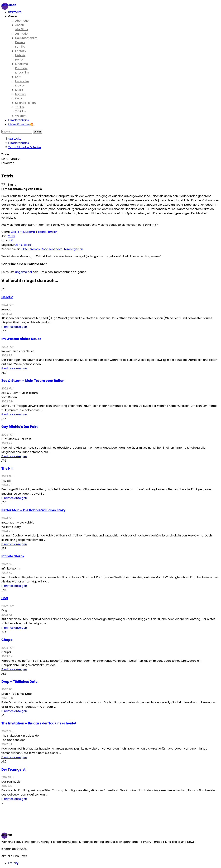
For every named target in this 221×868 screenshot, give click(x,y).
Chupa (7, 640)
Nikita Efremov (30, 249)
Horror (19, 60)
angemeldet (24, 272)
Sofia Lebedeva (52, 249)
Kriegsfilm (22, 73)
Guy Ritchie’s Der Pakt (20, 427)
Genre (13, 16)
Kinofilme (22, 64)
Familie (20, 47)
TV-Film (20, 111)
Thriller (20, 107)
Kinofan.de (9, 5)
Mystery (21, 94)
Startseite (15, 12)
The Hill (7, 469)
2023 (11, 236)
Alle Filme (22, 29)
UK (11, 240)
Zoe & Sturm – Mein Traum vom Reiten (33, 381)
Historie (20, 55)
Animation (22, 34)
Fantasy (21, 51)
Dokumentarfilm (26, 38)
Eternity (13, 863)
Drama (20, 42)
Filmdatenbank (19, 120)
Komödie (21, 68)
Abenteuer (22, 21)
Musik (19, 90)
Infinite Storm (13, 556)
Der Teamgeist (13, 770)
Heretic (7, 297)
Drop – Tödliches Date (19, 682)
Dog (5, 598)
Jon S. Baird (23, 245)
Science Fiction (25, 103)
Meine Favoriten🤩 (21, 124)
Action (20, 25)
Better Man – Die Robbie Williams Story (33, 510)
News (19, 98)
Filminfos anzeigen (14, 327)
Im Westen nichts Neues (21, 339)
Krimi (19, 77)
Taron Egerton (73, 249)
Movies (20, 86)
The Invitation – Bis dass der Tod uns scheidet (39, 723)
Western (21, 116)
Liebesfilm (22, 81)
